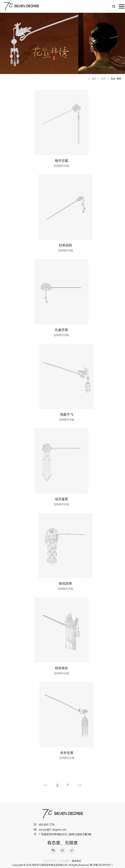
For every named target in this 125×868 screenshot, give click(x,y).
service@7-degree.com (52, 830)
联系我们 (77, 861)
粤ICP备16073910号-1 (101, 865)
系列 (103, 79)
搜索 (114, 6)
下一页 (79, 785)
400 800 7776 (47, 825)
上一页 (46, 785)
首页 (94, 79)
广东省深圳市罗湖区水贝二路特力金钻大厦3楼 (65, 834)
